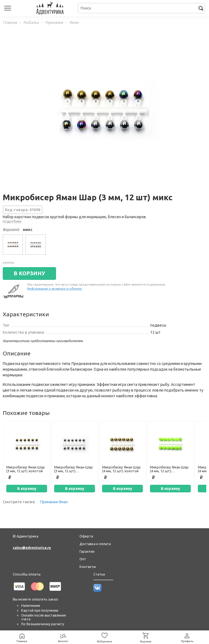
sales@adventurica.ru (32, 548)
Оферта (86, 536)
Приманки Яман (54, 502)
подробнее (12, 221)
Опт (83, 559)
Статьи (99, 574)
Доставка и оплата (95, 544)
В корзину (27, 489)
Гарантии (87, 551)
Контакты (88, 567)
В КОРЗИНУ (29, 273)
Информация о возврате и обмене (55, 288)
